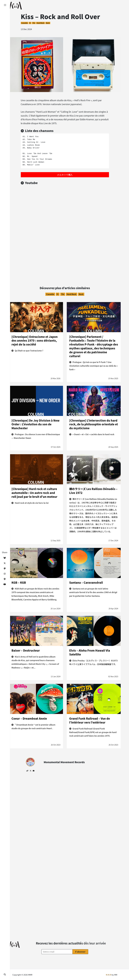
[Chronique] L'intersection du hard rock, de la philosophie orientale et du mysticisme (94, 424)
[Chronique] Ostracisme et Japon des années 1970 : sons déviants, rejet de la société (35, 340)
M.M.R (109, 975)
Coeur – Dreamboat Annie (29, 718)
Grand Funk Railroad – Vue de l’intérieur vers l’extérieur (90, 720)
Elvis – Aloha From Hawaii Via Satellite (90, 652)
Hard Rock (41, 23)
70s (34, 23)
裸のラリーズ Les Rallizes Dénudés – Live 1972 (93, 491)
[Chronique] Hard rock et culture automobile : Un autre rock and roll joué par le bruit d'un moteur (34, 493)
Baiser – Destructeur (26, 650)
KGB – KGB (19, 582)
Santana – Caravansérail (86, 582)
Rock (48, 23)
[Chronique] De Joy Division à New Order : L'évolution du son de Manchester (35, 424)
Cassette (24, 23)
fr (30, 23)
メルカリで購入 (65, 175)
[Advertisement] (65, 254)
